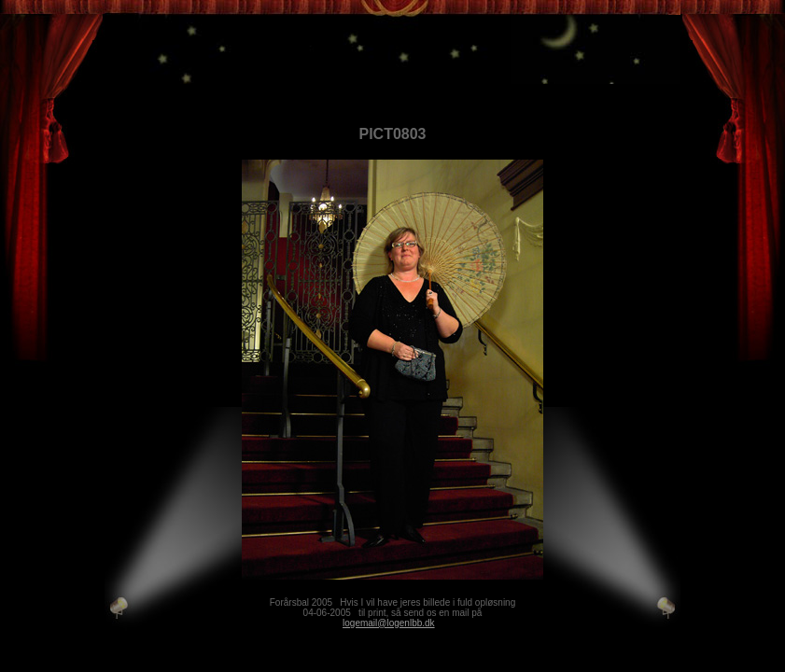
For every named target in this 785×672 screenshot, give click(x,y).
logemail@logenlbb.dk (389, 623)
